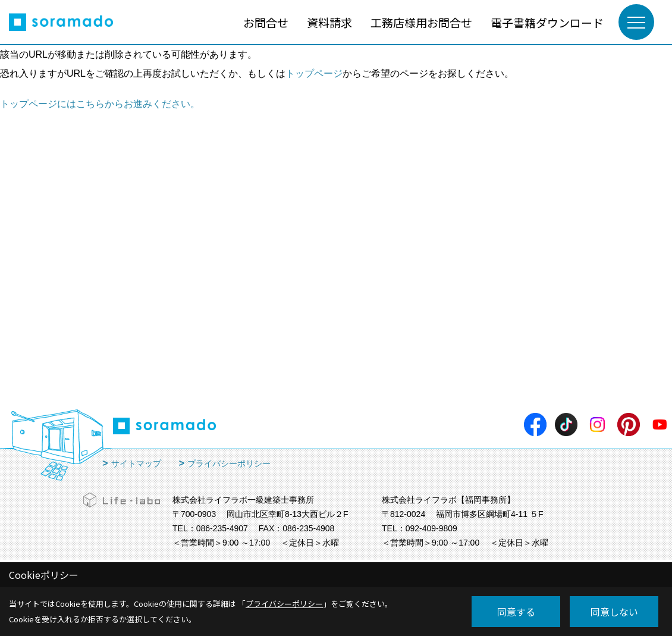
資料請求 (329, 22)
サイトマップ (136, 463)
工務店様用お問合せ (421, 22)
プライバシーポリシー (229, 463)
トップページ (314, 73)
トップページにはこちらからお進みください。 (100, 104)
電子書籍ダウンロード (547, 22)
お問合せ (266, 22)
